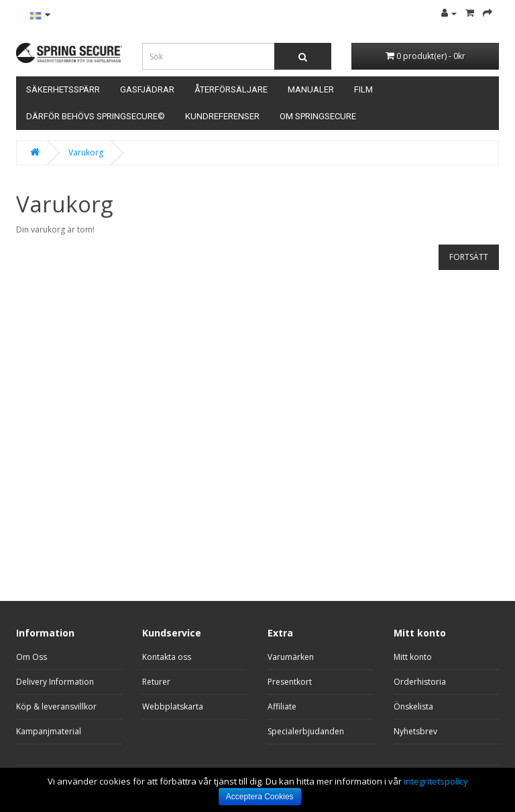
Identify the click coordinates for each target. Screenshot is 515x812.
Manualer (311, 89)
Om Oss (32, 657)
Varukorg (86, 152)
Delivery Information (55, 682)
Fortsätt (469, 257)
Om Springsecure (318, 116)
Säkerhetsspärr (63, 89)
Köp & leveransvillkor (56, 706)
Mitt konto (413, 657)
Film (363, 89)
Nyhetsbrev (415, 731)
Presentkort (290, 682)
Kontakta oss (167, 657)
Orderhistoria (420, 682)
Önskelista (413, 706)
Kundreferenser (222, 116)
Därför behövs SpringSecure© (96, 116)
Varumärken (291, 657)
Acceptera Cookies (260, 797)
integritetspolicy (436, 781)
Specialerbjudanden (306, 731)
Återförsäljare (231, 89)
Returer (156, 682)
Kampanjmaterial (49, 731)
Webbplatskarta (173, 706)
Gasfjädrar (147, 89)
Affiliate (282, 706)
